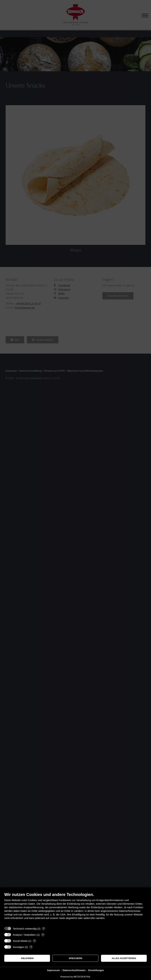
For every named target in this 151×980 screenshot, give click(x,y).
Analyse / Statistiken (24, 935)
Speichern (75, 958)
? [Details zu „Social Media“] (34, 941)
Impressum (53, 970)
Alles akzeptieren (124, 958)
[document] (75, 908)
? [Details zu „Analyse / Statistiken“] (43, 935)
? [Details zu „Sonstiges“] (31, 947)
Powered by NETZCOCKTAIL (75, 977)
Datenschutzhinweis (74, 970)
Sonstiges (18, 947)
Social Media (20, 941)
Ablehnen (27, 958)
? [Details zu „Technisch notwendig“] (44, 929)
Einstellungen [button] (96, 970)
